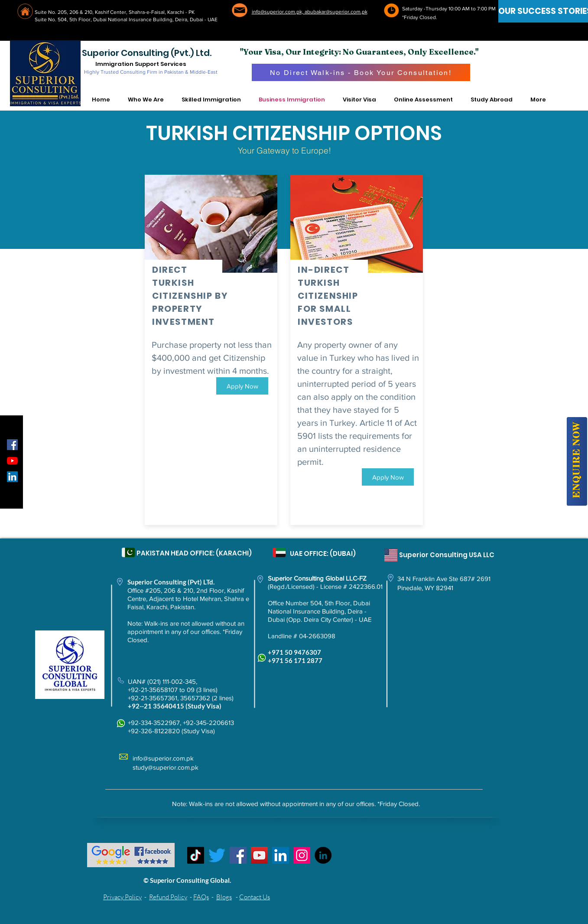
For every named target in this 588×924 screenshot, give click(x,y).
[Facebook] (238, 855)
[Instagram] (302, 855)
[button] (146, 100)
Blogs (224, 897)
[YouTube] (12, 461)
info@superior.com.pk (163, 758)
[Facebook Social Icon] (12, 445)
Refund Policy (168, 897)
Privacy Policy (122, 897)
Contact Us (255, 897)
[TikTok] (196, 855)
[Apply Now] (242, 386)
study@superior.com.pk (166, 767)
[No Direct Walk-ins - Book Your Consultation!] (361, 72)
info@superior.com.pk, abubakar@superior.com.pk (310, 12)
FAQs (201, 897)
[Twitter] (217, 855)
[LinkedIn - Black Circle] (323, 855)
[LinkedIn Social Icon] (12, 477)
